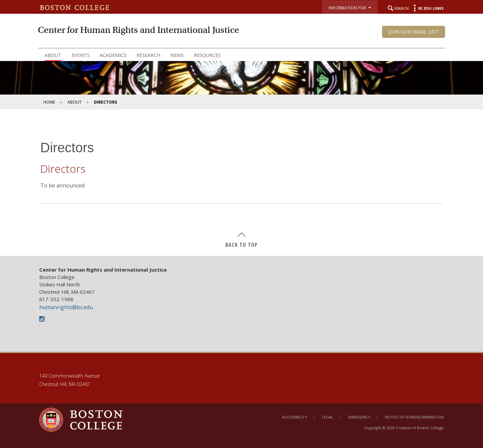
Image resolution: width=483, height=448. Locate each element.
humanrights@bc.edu (66, 307)
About (53, 55)
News (177, 55)
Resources (207, 55)
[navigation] (241, 55)
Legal (328, 417)
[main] (241, 188)
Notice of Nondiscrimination (414, 417)
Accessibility (295, 417)
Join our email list (414, 32)
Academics (113, 55)
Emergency (359, 417)
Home (49, 102)
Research (148, 55)
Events (80, 55)
